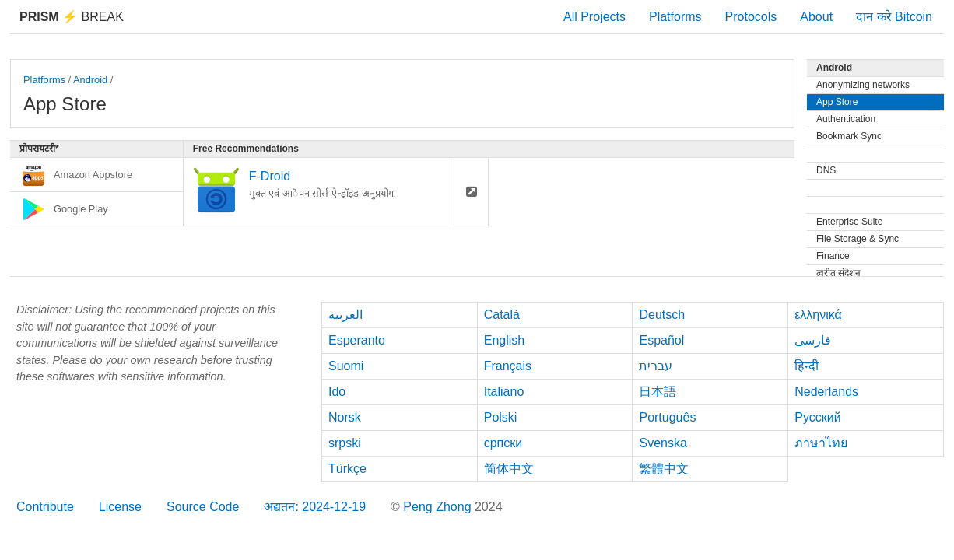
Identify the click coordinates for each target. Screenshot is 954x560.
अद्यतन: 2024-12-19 (315, 507)
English (504, 340)
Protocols (751, 17)
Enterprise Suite (849, 222)
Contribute (45, 507)
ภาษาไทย (821, 443)
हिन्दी (807, 366)
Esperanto (357, 340)
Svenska (663, 443)
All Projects (594, 17)
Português (667, 417)
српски (503, 443)
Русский (817, 417)
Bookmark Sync (849, 136)
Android (90, 80)
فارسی (813, 340)
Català (502, 315)
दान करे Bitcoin (894, 17)
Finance (833, 256)
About (816, 17)
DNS (826, 170)
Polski (501, 417)
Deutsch (662, 315)
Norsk (345, 417)
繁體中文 (664, 469)
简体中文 (509, 469)
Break (72, 17)
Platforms (675, 17)
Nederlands (826, 392)
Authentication (846, 119)
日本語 (658, 392)
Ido (337, 392)
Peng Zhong (439, 507)
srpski (345, 443)
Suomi (346, 366)
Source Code (203, 507)
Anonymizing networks (863, 85)
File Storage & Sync (858, 239)
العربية (345, 315)
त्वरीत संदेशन (838, 273)
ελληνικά (818, 315)
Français (508, 366)
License (120, 507)
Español (661, 340)
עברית (656, 366)
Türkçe (347, 469)
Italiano (504, 392)
